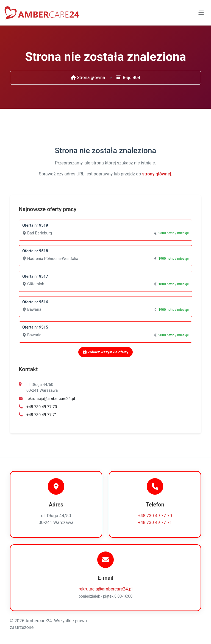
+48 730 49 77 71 (42, 415)
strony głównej (156, 174)
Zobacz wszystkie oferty (105, 352)
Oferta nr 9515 (35, 327)
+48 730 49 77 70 (42, 407)
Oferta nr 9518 (35, 251)
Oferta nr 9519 (35, 226)
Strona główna (88, 78)
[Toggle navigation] (201, 13)
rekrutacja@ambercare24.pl (51, 399)
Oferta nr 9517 (35, 277)
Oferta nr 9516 (35, 302)
